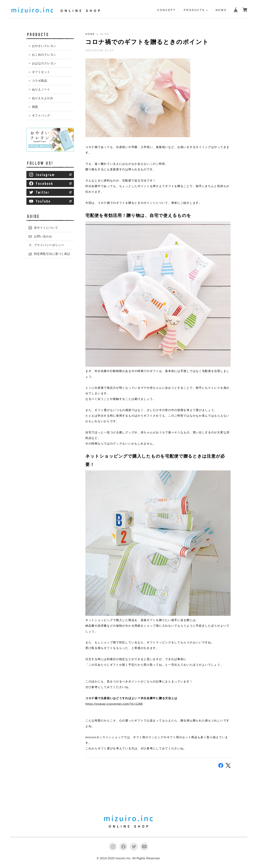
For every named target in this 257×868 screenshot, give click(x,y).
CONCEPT (167, 10)
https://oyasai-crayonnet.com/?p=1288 (114, 704)
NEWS (221, 10)
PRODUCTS (194, 10)
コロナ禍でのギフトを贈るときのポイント (147, 42)
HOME (90, 34)
